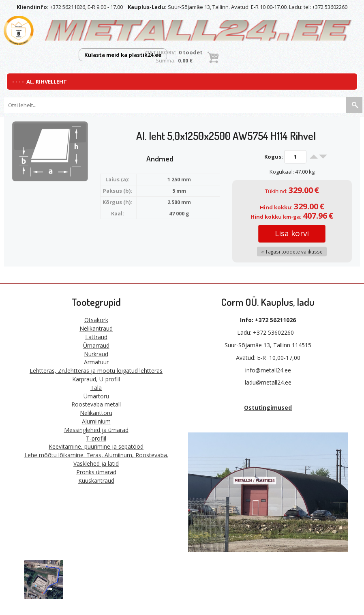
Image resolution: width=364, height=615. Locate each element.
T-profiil (96, 438)
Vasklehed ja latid (96, 463)
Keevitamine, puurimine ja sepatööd (96, 446)
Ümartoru (96, 396)
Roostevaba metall (96, 404)
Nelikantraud (96, 328)
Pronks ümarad (96, 472)
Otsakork (96, 320)
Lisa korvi (292, 233)
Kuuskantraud (96, 481)
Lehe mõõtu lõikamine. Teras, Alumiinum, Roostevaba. (96, 455)
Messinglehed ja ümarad (96, 430)
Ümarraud (96, 345)
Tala (96, 388)
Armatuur (96, 362)
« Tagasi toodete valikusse (292, 252)
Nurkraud (96, 354)
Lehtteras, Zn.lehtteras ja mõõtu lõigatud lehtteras (96, 371)
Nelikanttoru (96, 413)
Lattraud (96, 337)
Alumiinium (96, 421)
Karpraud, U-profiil (96, 379)
